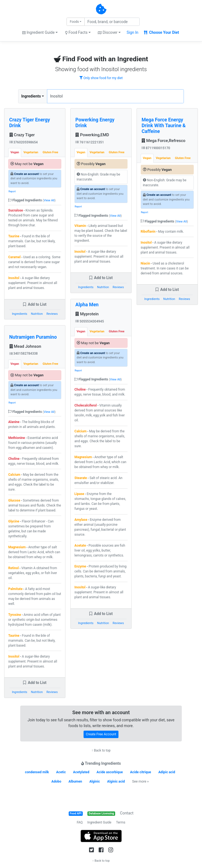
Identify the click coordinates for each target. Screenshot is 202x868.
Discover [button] (108, 32)
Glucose (14, 500)
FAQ (80, 822)
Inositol (14, 278)
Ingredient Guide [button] (38, 32)
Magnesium (17, 547)
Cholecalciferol (86, 405)
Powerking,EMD (92, 135)
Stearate (81, 478)
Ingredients (31, 96)
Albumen (75, 781)
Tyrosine (15, 615)
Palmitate (15, 589)
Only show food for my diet (101, 78)
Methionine (17, 438)
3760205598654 (24, 142)
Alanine (14, 422)
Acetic (61, 772)
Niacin (145, 263)
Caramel (14, 257)
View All (49, 200)
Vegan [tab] (15, 152)
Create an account (26, 174)
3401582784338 (24, 354)
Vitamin (80, 226)
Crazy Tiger (22, 135)
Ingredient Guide (99, 822)
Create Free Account (101, 734)
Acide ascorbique (110, 772)
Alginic (95, 781)
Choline (14, 459)
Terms (121, 822)
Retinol (13, 568)
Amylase (81, 520)
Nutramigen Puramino (33, 337)
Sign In (132, 32)
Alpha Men (87, 305)
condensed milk (37, 772)
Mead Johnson (25, 346)
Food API (76, 813)
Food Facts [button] (76, 32)
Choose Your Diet (161, 32)
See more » (140, 781)
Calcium (14, 475)
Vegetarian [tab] (31, 152)
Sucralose (16, 210)
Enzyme (80, 566)
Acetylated (81, 772)
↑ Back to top (101, 750)
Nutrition (37, 314)
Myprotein (87, 314)
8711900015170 (156, 148)
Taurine (14, 236)
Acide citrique (140, 772)
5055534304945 (90, 321)
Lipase (79, 494)
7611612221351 (90, 142)
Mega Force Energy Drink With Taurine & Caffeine (164, 126)
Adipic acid (167, 772)
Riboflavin (148, 232)
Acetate (80, 546)
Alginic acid (116, 781)
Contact (127, 813)
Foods (74, 22)
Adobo (56, 781)
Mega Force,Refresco (163, 141)
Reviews (52, 314)
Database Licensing (101, 813)
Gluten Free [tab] (50, 152)
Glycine (14, 521)
